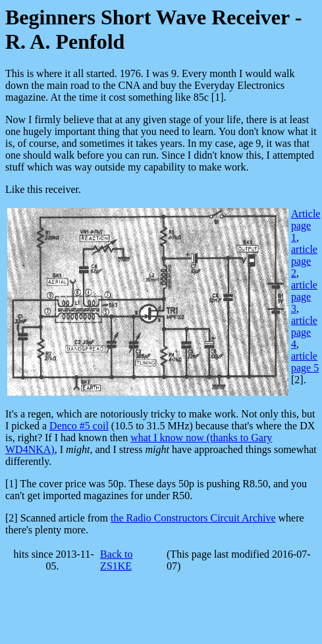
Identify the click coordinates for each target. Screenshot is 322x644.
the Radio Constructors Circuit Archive (193, 518)
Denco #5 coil (79, 426)
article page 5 (305, 362)
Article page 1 (306, 226)
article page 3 (304, 297)
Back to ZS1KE (116, 560)
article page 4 (304, 332)
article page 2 (304, 261)
